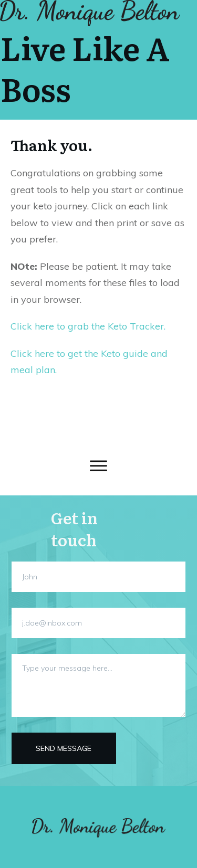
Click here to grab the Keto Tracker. (88, 326)
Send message (64, 748)
